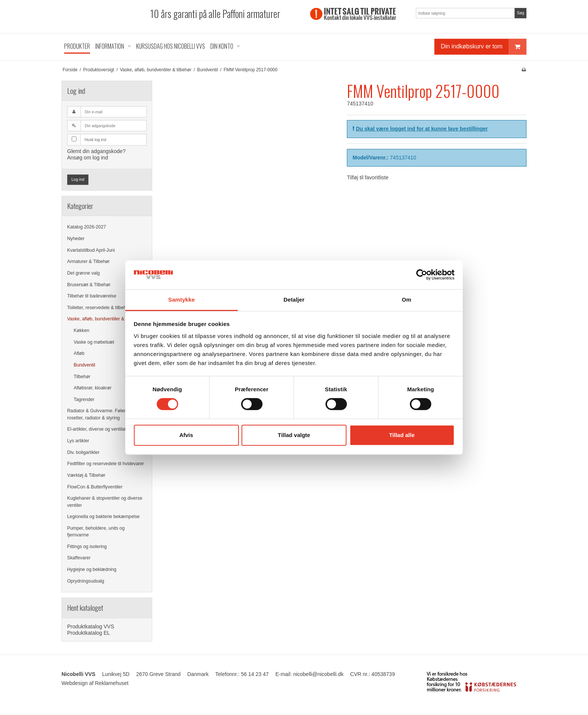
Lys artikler (78, 441)
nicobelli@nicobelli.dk (318, 674)
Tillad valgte (294, 435)
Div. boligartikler (83, 452)
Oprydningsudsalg (86, 581)
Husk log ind (96, 140)
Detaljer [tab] (294, 300)
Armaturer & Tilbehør (88, 261)
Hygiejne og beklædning (92, 569)
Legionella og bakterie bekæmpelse (103, 517)
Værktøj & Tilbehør (86, 475)
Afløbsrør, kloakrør (93, 388)
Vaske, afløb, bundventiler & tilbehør (104, 319)
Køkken (82, 330)
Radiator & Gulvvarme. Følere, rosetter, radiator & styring (98, 414)
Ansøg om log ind (88, 158)
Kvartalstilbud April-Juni (91, 250)
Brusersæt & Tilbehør (89, 285)
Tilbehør (82, 377)
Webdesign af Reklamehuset (95, 683)
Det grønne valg (83, 273)
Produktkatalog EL (88, 633)
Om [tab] (406, 300)
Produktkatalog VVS (91, 626)
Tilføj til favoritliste (368, 177)
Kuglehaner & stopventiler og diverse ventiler (105, 502)
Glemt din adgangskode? (96, 151)
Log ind (78, 179)
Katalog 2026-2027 (87, 227)
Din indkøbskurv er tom (483, 47)
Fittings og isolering (87, 547)
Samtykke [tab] (182, 300)
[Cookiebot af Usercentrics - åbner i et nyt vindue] (422, 275)
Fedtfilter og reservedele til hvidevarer (106, 464)
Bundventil (85, 365)
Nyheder (76, 239)
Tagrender (84, 400)
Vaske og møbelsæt (94, 342)
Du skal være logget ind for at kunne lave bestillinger (422, 129)
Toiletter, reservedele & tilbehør (99, 308)
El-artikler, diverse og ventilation (100, 429)
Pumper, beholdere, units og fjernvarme (96, 532)
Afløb (79, 353)
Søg (520, 13)
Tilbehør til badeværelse (92, 296)
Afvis (186, 435)
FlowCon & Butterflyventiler (95, 487)
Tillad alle (402, 435)
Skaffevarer (79, 558)
